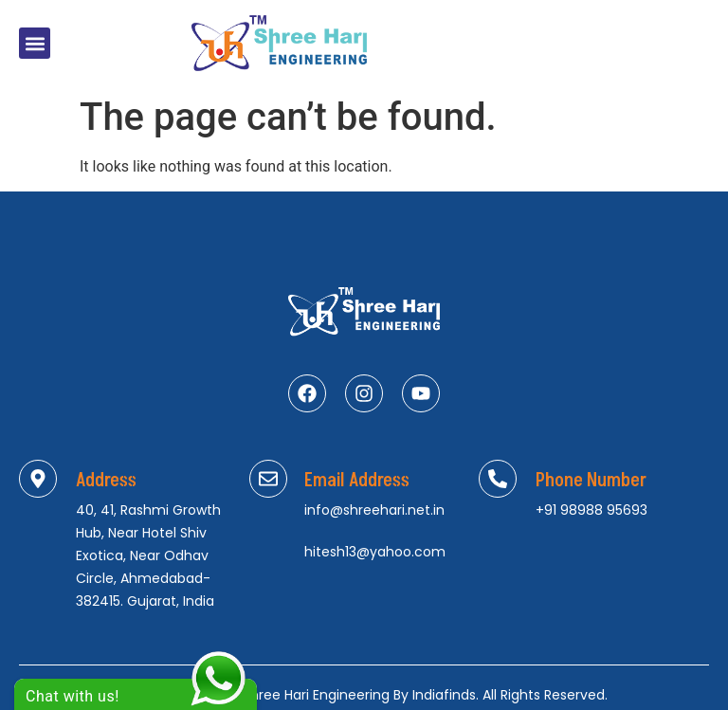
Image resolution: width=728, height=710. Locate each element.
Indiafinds (444, 695)
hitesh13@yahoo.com (375, 552)
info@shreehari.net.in (374, 510)
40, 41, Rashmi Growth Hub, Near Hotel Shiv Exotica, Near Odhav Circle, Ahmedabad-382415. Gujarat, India (148, 555)
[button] (35, 43)
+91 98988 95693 (591, 510)
